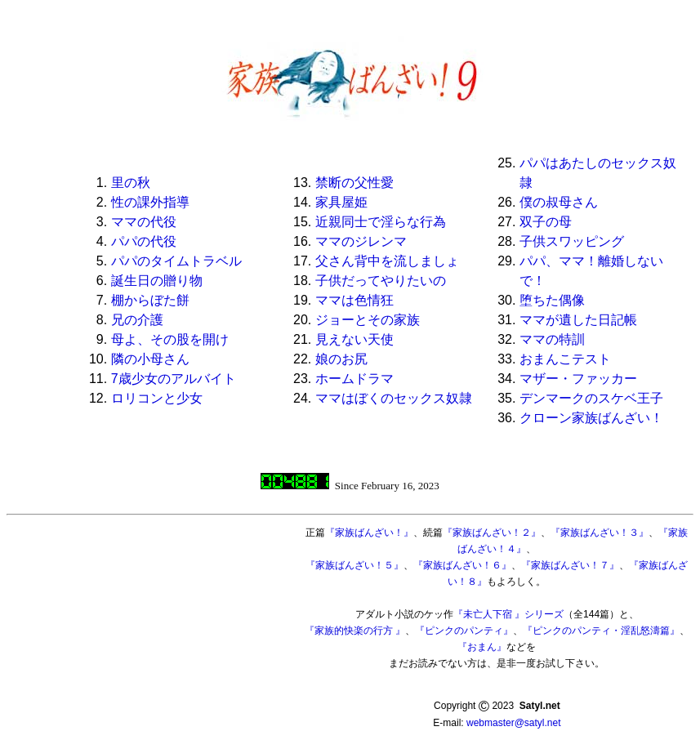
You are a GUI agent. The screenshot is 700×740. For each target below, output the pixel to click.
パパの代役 (144, 241)
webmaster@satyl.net (514, 723)
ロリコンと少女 (157, 398)
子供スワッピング (572, 241)
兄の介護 (137, 320)
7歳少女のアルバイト (174, 379)
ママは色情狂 (354, 300)
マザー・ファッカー (578, 379)
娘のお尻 (341, 359)
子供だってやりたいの (381, 281)
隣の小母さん (150, 359)
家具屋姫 (341, 202)
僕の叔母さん (559, 202)
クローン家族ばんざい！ (591, 418)
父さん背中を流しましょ (387, 261)
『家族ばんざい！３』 (600, 533)
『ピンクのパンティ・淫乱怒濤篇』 (601, 631)
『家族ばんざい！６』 (462, 565)
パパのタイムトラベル (176, 261)
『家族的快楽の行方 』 (355, 631)
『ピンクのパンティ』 (464, 631)
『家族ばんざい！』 (369, 533)
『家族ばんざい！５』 (354, 565)
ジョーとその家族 (368, 320)
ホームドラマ (354, 379)
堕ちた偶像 (552, 300)
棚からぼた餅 (150, 300)
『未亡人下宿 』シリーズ (508, 614)
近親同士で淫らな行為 (381, 222)
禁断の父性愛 (354, 183)
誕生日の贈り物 (157, 281)
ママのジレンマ (361, 241)
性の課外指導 (150, 202)
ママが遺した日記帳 (578, 320)
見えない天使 (354, 339)
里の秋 (131, 183)
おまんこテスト (565, 359)
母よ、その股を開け (170, 339)
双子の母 (546, 222)
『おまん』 (482, 647)
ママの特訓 (552, 339)
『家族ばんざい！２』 (492, 533)
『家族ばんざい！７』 (570, 565)
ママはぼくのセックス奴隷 (394, 398)
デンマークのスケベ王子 (591, 398)
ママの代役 (144, 222)
